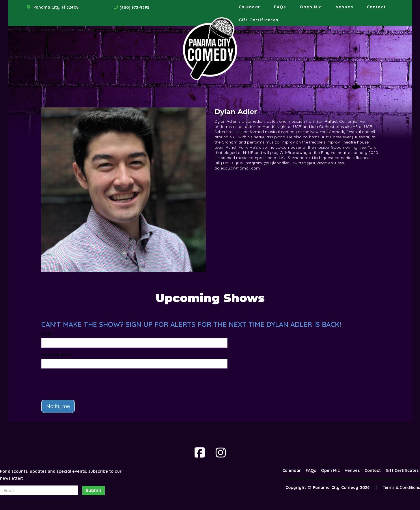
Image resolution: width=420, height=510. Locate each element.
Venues (344, 7)
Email (47, 334)
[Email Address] (39, 490)
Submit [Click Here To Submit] (94, 490)
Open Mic (311, 7)
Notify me (58, 406)
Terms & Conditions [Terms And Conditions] (401, 487)
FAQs (280, 7)
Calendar (250, 7)
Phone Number (56, 355)
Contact (376, 7)
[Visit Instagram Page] (221, 453)
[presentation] (85, 384)
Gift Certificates (259, 20)
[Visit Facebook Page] (200, 453)
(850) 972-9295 (135, 8)
